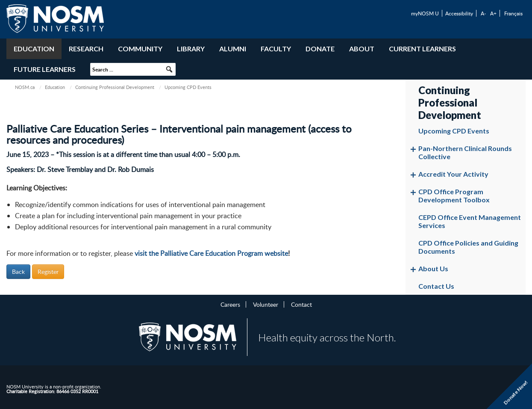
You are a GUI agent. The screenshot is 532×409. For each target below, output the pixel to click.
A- (483, 13)
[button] (169, 69)
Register (48, 271)
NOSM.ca (25, 87)
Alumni (233, 49)
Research (86, 49)
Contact (301, 304)
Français (513, 13)
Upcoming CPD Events (454, 131)
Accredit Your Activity (453, 174)
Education (34, 49)
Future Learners (45, 69)
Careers (230, 304)
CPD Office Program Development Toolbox (454, 196)
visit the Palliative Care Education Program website (211, 253)
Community (140, 49)
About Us (433, 268)
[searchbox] (133, 69)
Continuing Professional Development (115, 87)
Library (191, 49)
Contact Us (436, 286)
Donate (320, 49)
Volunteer (266, 304)
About (362, 49)
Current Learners (422, 49)
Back (18, 271)
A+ (493, 13)
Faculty (276, 49)
